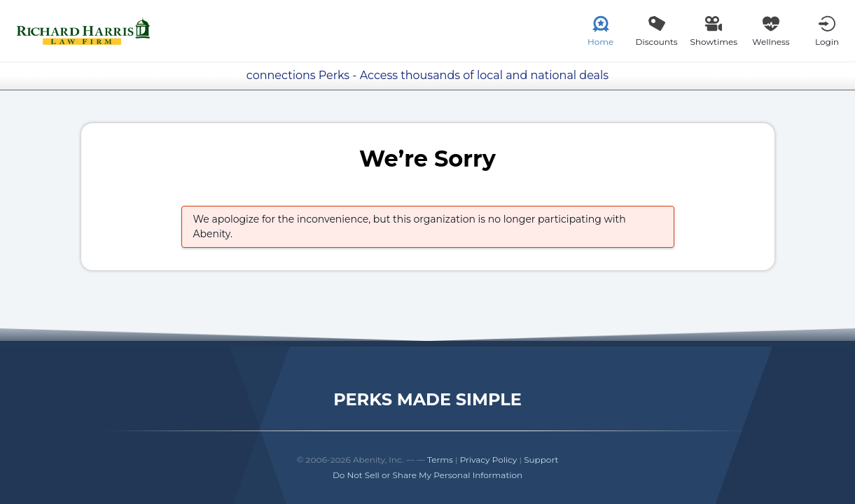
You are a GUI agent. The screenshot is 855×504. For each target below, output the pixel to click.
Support (541, 460)
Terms (440, 460)
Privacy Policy (489, 460)
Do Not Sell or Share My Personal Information (427, 475)
